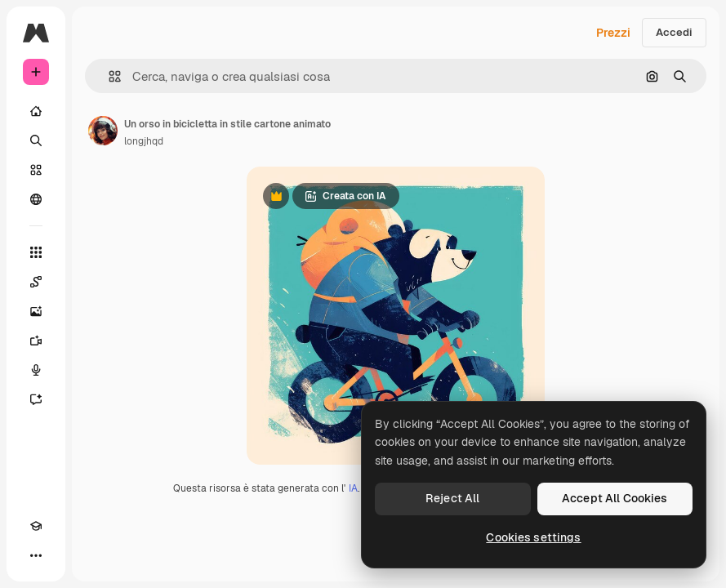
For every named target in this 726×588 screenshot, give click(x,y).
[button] (108, 76)
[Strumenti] (36, 252)
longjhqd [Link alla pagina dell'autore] (144, 141)
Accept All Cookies (615, 498)
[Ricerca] (36, 140)
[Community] (36, 199)
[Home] (36, 111)
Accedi (674, 32)
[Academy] (36, 526)
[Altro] (36, 555)
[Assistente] (36, 399)
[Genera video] (36, 341)
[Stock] (36, 170)
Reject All (452, 498)
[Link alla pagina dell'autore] (103, 131)
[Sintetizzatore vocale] (36, 370)
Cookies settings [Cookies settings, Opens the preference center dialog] (533, 537)
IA (353, 488)
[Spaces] (36, 282)
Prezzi (613, 33)
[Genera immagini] (36, 311)
